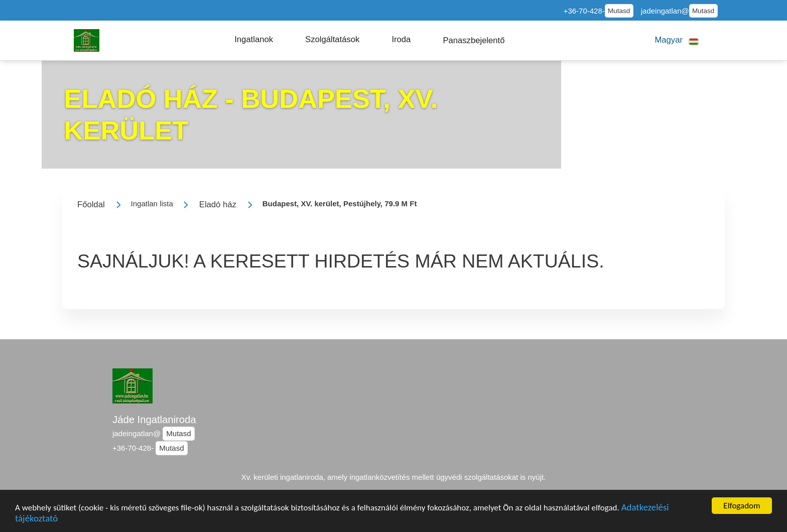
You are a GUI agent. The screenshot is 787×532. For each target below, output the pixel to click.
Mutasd (619, 11)
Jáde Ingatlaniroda (154, 420)
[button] (254, 40)
